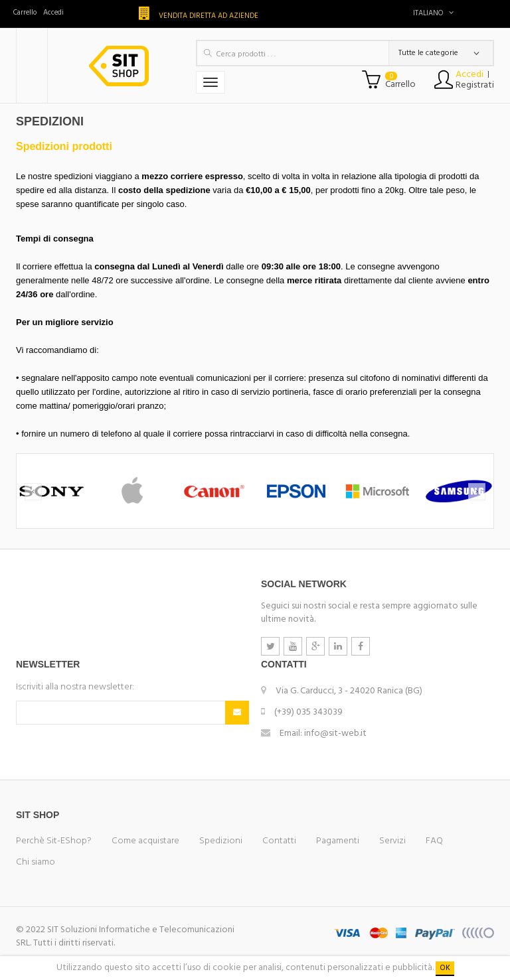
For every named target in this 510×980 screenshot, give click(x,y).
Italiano (433, 13)
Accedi (53, 13)
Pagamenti (338, 841)
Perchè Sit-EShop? (54, 841)
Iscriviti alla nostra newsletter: (75, 687)
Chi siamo (36, 862)
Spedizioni (221, 841)
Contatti (279, 841)
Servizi (392, 841)
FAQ (434, 841)
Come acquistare (145, 841)
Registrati (475, 86)
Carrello (25, 13)
